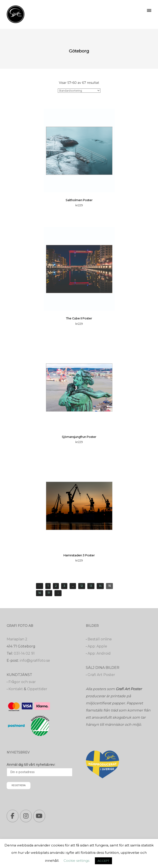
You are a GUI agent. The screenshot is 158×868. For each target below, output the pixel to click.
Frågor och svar (22, 682)
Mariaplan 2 (17, 639)
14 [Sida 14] (100, 586)
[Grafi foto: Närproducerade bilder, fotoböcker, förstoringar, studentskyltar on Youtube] (39, 816)
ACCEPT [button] (103, 861)
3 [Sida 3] (64, 586)
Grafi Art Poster (101, 675)
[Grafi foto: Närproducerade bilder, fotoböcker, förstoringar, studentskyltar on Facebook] (13, 816)
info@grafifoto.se (35, 661)
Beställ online (100, 639)
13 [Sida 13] (91, 586)
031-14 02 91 (24, 653)
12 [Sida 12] (82, 586)
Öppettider (37, 689)
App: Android (99, 653)
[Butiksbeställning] (79, 91)
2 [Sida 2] (56, 586)
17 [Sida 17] (49, 593)
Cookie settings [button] (76, 861)
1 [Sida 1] (48, 586)
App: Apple (97, 646)
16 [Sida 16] (40, 593)
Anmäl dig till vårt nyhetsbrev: (31, 765)
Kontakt (16, 689)
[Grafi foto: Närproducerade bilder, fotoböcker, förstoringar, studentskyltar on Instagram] (26, 816)
